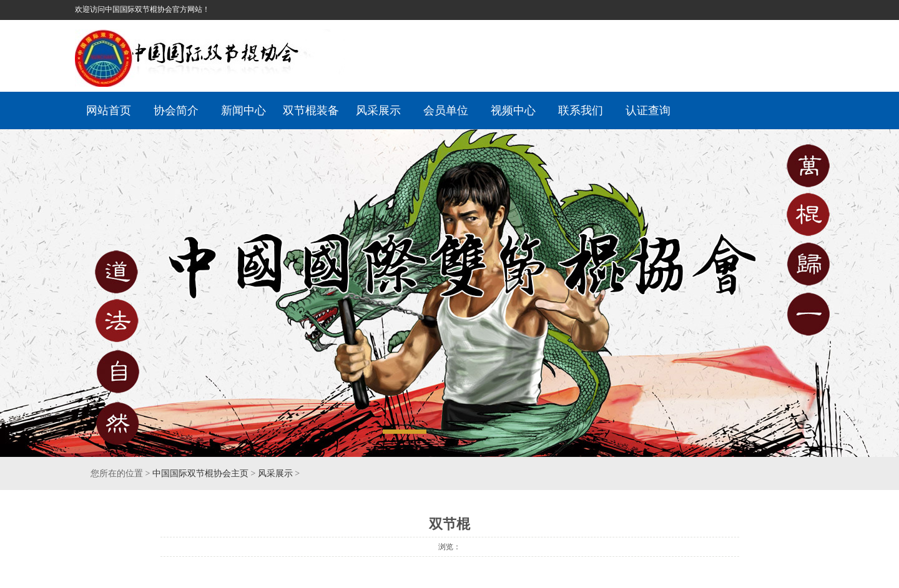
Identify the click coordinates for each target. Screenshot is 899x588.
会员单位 (446, 110)
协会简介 (176, 110)
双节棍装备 (311, 110)
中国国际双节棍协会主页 (200, 473)
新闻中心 (243, 110)
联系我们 (581, 110)
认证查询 (648, 110)
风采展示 (378, 110)
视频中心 (513, 110)
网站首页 (109, 110)
